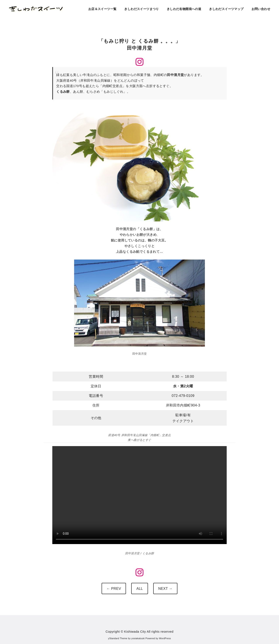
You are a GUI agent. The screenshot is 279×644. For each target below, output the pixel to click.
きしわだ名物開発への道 (184, 9)
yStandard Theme (118, 638)
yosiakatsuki (138, 638)
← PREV (114, 589)
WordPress (165, 638)
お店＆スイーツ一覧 (102, 9)
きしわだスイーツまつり (141, 9)
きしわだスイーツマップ (226, 9)
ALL (140, 589)
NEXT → (165, 589)
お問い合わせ (261, 9)
